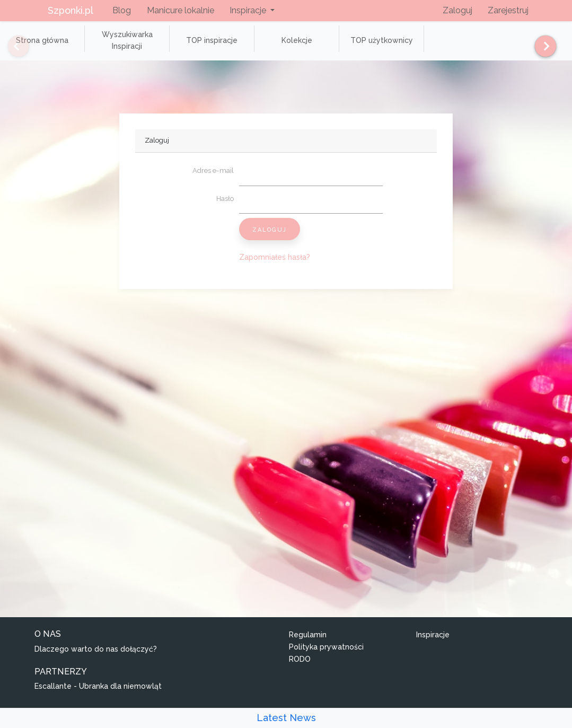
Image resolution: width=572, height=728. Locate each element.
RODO (300, 659)
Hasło (225, 199)
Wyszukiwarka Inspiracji (127, 40)
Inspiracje (433, 635)
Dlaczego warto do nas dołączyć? (96, 649)
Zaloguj (457, 10)
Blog (122, 10)
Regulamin (308, 635)
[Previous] (11, 46)
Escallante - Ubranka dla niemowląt (98, 686)
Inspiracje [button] (249, 10)
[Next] (542, 46)
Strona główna (42, 40)
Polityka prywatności (326, 647)
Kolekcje (297, 40)
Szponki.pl (71, 10)
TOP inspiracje (212, 40)
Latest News (286, 718)
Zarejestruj (508, 10)
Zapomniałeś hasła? (275, 257)
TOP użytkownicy (382, 40)
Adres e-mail (213, 170)
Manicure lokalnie (181, 10)
